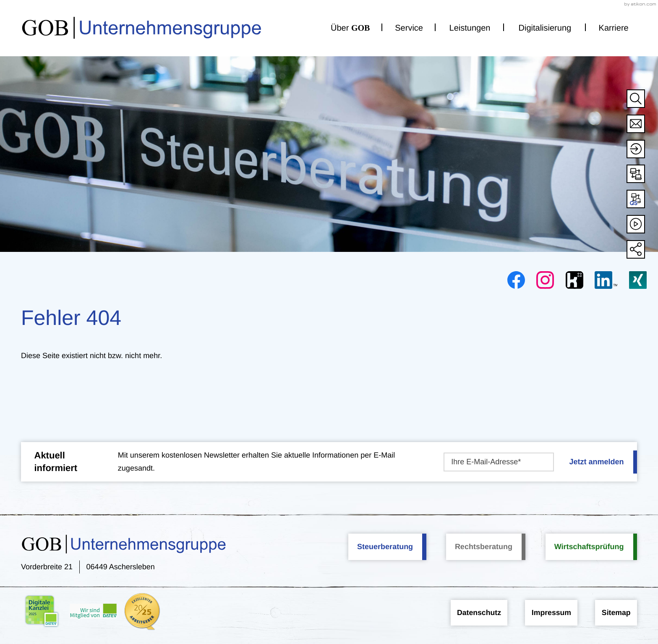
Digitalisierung (545, 25)
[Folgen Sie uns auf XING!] (638, 280)
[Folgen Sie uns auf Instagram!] (545, 280)
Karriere (614, 25)
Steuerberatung (385, 546)
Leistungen (470, 25)
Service (409, 25)
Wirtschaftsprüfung (589, 546)
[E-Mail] (499, 462)
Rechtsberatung (484, 546)
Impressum (548, 612)
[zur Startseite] (119, 25)
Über (350, 25)
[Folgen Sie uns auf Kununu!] (574, 280)
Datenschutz (472, 612)
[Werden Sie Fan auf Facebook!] (516, 280)
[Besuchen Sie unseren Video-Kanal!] (636, 224)
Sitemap (616, 612)
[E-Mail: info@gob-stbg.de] (636, 124)
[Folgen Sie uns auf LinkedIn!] (606, 280)
